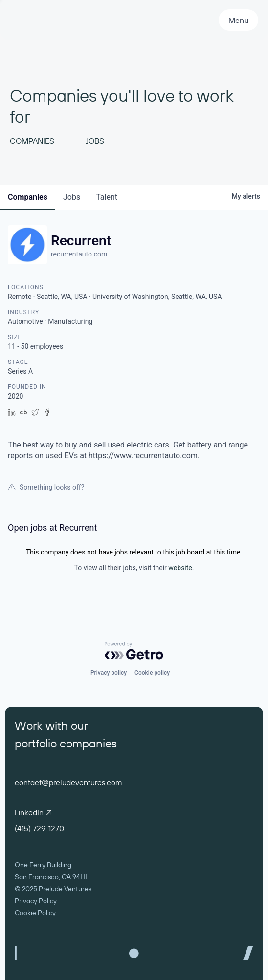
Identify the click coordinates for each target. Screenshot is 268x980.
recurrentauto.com (79, 254)
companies (28, 197)
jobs (72, 197)
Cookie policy (152, 673)
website (180, 568)
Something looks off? (46, 487)
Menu (238, 20)
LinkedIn (33, 812)
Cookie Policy (35, 913)
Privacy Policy (36, 901)
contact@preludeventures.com (68, 782)
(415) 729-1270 (39, 828)
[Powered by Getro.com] (134, 651)
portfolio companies (66, 743)
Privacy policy (109, 673)
